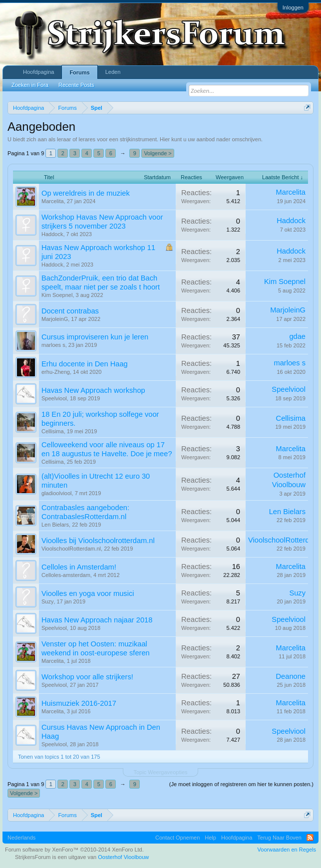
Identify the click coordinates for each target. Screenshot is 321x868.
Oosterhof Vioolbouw (123, 857)
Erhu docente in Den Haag (85, 364)
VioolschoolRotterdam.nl (71, 549)
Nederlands (21, 838)
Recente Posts (76, 85)
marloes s (53, 345)
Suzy (47, 601)
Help (210, 838)
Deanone (291, 676)
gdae (297, 336)
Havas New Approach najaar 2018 (97, 620)
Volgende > (158, 153)
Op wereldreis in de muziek (86, 193)
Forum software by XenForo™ (74, 850)
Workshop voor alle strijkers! (87, 677)
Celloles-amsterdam (66, 575)
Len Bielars (55, 525)
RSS (310, 838)
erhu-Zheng (56, 372)
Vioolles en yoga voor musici (88, 593)
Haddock (52, 234)
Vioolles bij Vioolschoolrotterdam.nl (98, 541)
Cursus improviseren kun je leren (95, 337)
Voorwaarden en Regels (287, 850)
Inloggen (293, 7)
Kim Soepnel (57, 295)
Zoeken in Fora (30, 85)
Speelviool (54, 398)
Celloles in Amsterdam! (79, 567)
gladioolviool (57, 493)
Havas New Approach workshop (93, 390)
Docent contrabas (70, 311)
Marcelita (53, 201)
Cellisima (53, 431)
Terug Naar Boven (279, 838)
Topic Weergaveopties (160, 772)
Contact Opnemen (177, 838)
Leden (113, 72)
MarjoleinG (55, 319)
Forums (79, 72)
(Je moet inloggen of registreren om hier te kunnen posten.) (241, 784)
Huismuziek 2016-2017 (79, 703)
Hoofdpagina (38, 72)
